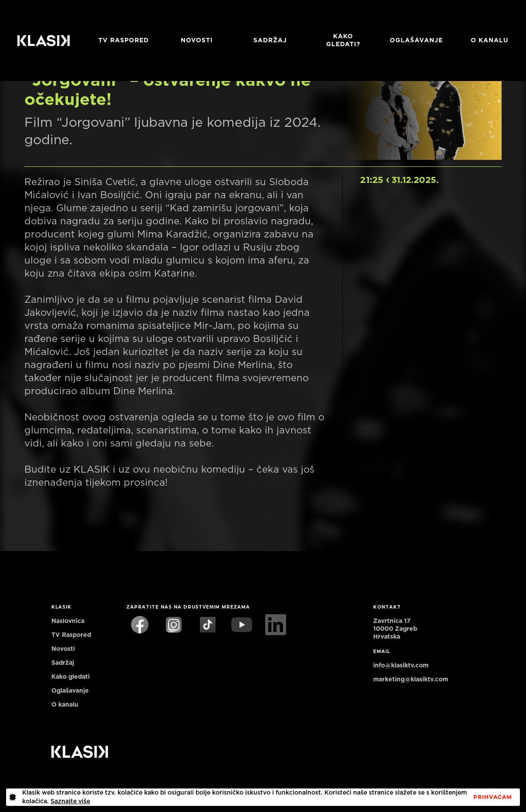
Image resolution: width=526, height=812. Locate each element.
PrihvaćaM (493, 797)
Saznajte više (70, 802)
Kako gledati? (343, 41)
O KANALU (490, 41)
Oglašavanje (416, 41)
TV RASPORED (124, 41)
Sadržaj (270, 41)
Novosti (197, 41)
